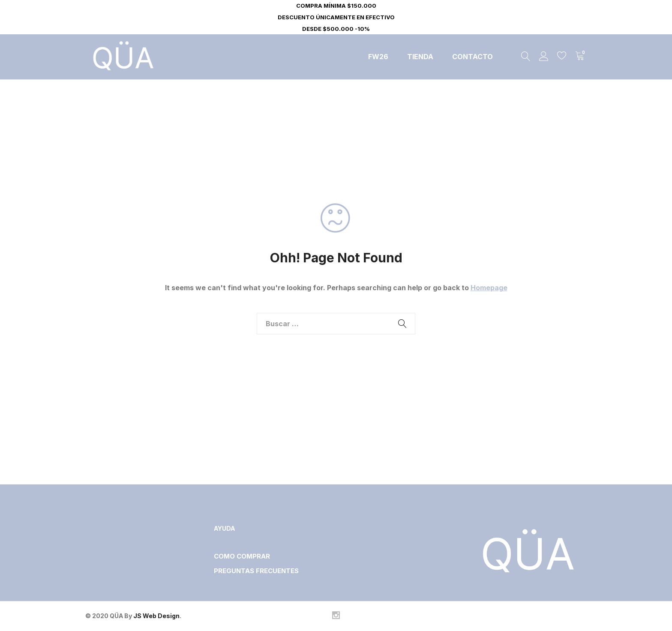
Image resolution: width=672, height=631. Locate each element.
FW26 (378, 57)
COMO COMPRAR (242, 556)
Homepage (489, 288)
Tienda (420, 57)
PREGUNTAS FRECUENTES (256, 571)
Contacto (472, 57)
